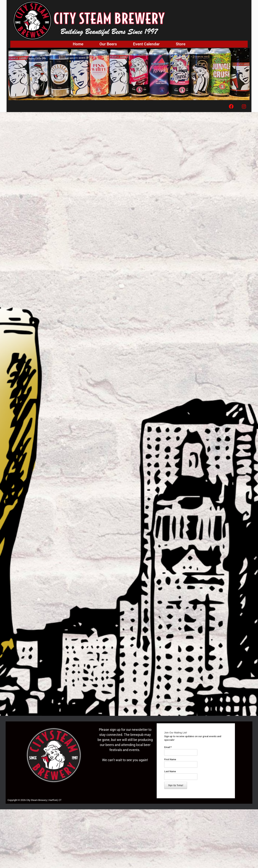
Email (168, 747)
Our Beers (108, 44)
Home (78, 44)
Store (181, 44)
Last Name (170, 771)
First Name (170, 759)
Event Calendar (146, 44)
